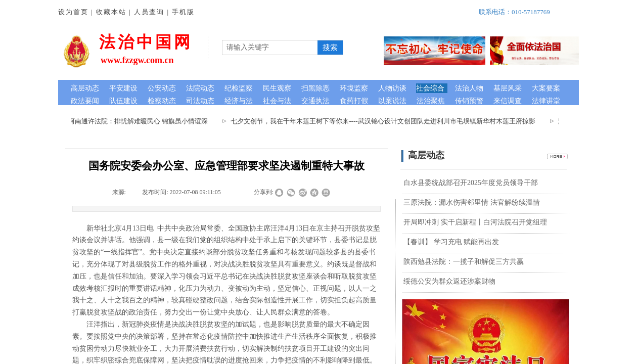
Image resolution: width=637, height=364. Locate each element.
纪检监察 (239, 88)
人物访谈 (392, 88)
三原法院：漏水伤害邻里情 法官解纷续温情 (472, 202)
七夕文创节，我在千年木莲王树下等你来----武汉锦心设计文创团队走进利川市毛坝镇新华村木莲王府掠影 (385, 121)
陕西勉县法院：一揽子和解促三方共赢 (464, 262)
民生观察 (277, 88)
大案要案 (546, 88)
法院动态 (200, 88)
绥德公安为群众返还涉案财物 (449, 281)
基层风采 (508, 88)
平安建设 (123, 88)
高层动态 (85, 88)
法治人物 (469, 88)
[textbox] (270, 48)
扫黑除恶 (315, 88)
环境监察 (354, 88)
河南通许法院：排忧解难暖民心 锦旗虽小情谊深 (140, 121)
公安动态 (162, 88)
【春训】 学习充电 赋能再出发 (451, 242)
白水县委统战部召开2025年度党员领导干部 (471, 183)
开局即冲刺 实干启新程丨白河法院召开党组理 (475, 222)
